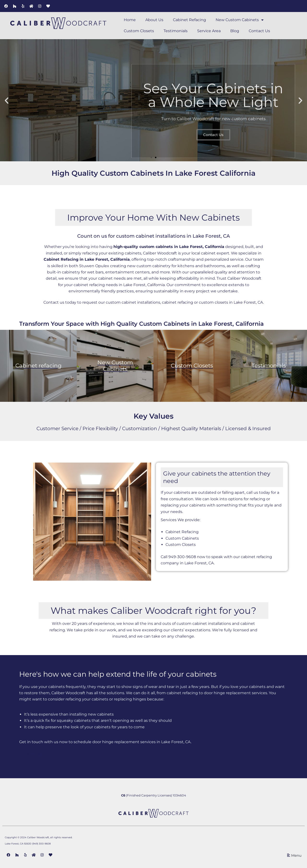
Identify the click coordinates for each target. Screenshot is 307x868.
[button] (7, 100)
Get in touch (32, 754)
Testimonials (176, 31)
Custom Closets (139, 31)
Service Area (209, 31)
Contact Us (259, 31)
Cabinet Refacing (189, 20)
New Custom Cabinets (240, 20)
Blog (235, 31)
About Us (154, 20)
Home (130, 20)
